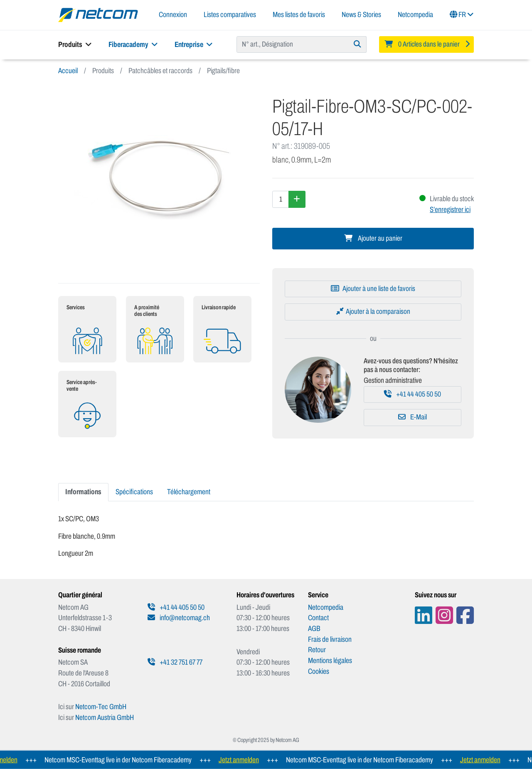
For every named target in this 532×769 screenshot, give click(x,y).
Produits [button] (75, 44)
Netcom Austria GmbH (105, 717)
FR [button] (462, 15)
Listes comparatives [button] (230, 15)
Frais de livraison (330, 639)
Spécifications (134, 492)
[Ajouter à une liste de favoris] (373, 289)
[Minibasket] (426, 44)
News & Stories (361, 15)
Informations (83, 492)
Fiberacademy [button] (133, 44)
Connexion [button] (173, 15)
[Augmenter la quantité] (297, 199)
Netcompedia (415, 15)
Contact (318, 618)
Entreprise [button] (194, 44)
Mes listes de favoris (299, 15)
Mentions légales (330, 661)
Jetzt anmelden (244, 760)
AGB (314, 629)
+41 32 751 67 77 (175, 662)
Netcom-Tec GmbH (101, 707)
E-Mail (413, 417)
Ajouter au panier (373, 238)
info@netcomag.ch (179, 618)
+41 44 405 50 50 (413, 394)
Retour (317, 650)
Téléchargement (189, 492)
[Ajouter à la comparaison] (373, 312)
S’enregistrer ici (450, 210)
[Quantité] (281, 199)
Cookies (319, 671)
